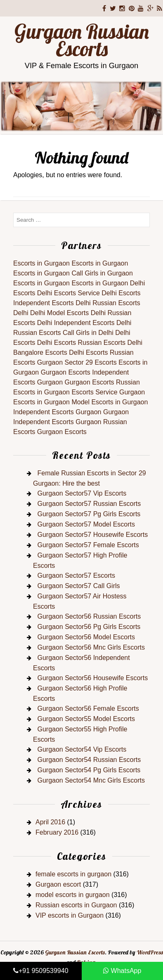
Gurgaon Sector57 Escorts (76, 575)
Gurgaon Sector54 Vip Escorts (82, 749)
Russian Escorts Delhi (110, 343)
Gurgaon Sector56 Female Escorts (88, 708)
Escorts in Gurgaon (41, 263)
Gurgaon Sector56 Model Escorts (86, 637)
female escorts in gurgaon (73, 874)
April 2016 (50, 822)
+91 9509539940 (41, 971)
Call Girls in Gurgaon (102, 273)
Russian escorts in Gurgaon (76, 905)
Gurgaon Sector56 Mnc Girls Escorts (91, 647)
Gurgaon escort (58, 884)
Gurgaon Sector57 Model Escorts (86, 524)
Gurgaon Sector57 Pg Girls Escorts (89, 514)
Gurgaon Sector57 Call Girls (78, 586)
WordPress (150, 952)
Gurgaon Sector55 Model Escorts (86, 719)
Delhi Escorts (121, 293)
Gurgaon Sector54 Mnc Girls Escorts (91, 780)
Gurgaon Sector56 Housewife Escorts (92, 678)
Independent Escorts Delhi (52, 303)
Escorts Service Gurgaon (108, 392)
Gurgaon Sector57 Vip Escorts (82, 493)
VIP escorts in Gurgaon (70, 915)
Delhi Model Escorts (59, 313)
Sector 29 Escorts (91, 362)
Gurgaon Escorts (66, 372)
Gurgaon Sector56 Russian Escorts (89, 616)
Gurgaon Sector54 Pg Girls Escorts (89, 770)
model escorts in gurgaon (73, 895)
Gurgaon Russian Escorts (82, 40)
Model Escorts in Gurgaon (110, 402)
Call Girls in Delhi (88, 333)
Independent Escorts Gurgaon (57, 412)
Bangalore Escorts (40, 352)
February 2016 (57, 832)
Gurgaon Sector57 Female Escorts (88, 545)
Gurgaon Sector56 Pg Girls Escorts (89, 627)
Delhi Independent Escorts (76, 323)
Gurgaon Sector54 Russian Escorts (89, 760)
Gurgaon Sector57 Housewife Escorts (92, 535)
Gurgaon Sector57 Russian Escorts (89, 504)
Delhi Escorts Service (69, 293)
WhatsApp (122, 971)
